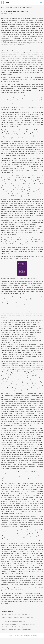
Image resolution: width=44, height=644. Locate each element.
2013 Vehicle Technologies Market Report (14, 628)
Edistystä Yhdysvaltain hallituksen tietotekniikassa (16, 621)
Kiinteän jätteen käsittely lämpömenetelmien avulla (17, 636)
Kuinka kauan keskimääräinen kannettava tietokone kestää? (19, 630)
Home (3, 7)
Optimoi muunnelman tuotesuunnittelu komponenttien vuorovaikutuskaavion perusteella (18, 624)
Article (8, 7)
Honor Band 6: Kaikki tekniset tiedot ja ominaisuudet (17, 633)
